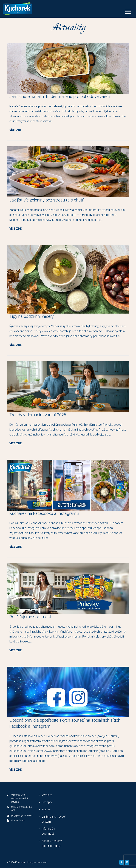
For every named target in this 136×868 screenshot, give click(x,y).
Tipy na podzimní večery (32, 316)
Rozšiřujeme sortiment (30, 617)
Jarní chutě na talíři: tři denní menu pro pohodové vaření (60, 97)
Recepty (47, 802)
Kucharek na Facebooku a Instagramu (44, 513)
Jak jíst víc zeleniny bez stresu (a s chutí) (47, 200)
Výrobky (47, 795)
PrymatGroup (18, 820)
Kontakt (46, 809)
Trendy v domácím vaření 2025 (38, 415)
